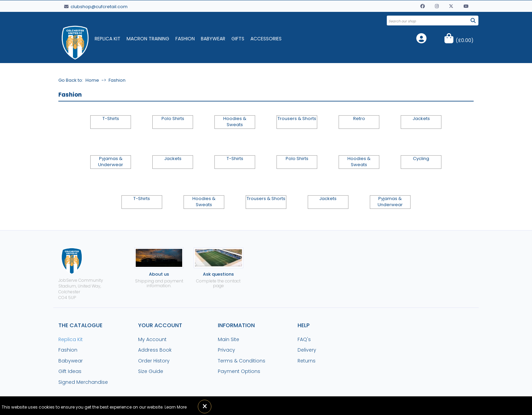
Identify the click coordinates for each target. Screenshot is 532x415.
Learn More (176, 407)
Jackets (421, 119)
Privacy (226, 350)
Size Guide (151, 371)
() (465, 40)
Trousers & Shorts (297, 119)
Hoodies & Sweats (235, 122)
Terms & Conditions (242, 361)
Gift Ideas (70, 371)
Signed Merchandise (83, 382)
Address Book (155, 350)
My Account (152, 339)
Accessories (266, 39)
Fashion (185, 39)
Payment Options (239, 371)
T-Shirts (111, 119)
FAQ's (304, 339)
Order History (154, 361)
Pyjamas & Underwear (111, 162)
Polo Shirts (173, 119)
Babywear (213, 39)
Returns (307, 361)
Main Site (229, 339)
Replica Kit (108, 39)
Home (92, 80)
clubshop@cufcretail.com (96, 7)
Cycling (421, 159)
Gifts (238, 39)
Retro (359, 119)
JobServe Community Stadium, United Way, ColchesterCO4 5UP (81, 274)
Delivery (307, 350)
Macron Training (148, 39)
